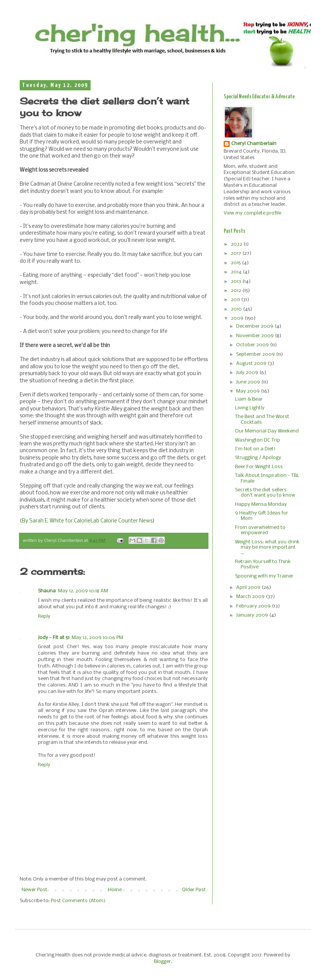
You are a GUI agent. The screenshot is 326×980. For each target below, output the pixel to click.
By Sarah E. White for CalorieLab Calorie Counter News (87, 521)
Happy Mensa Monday (261, 504)
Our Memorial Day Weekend (267, 431)
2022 (237, 244)
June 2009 (249, 382)
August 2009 (252, 364)
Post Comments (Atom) (78, 901)
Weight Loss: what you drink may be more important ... (267, 548)
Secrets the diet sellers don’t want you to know (265, 493)
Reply (44, 616)
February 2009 (254, 606)
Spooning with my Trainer (264, 576)
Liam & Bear (249, 399)
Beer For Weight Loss (259, 467)
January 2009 (253, 615)
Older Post (194, 890)
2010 (237, 309)
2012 (237, 291)
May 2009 (248, 391)
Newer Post (34, 890)
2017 (237, 253)
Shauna (47, 591)
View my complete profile (252, 213)
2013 (237, 282)
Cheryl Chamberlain (254, 144)
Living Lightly (250, 408)
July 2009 (248, 373)
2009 (238, 318)
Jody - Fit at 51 (54, 638)
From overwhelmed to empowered (260, 530)
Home (115, 890)
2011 (236, 300)
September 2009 (256, 354)
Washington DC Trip (258, 440)
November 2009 (255, 336)
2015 (236, 263)
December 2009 (255, 326)
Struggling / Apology (258, 458)
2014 (237, 272)
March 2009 (251, 597)
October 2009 (253, 345)
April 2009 (249, 588)
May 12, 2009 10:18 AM (83, 591)
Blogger (162, 962)
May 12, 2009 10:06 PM (97, 638)
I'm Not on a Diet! (255, 449)
